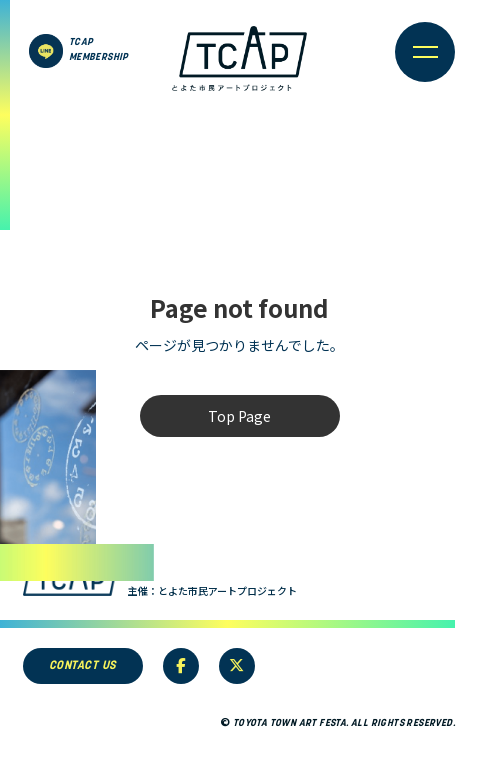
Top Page (239, 416)
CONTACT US (83, 666)
